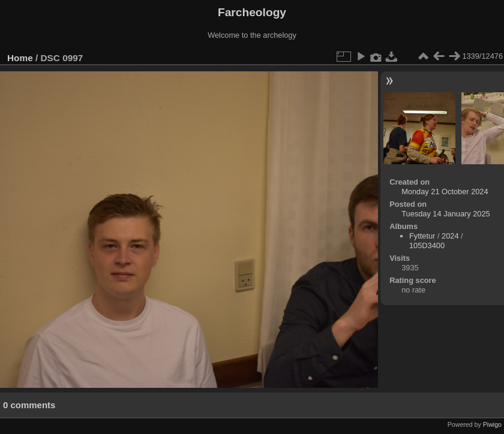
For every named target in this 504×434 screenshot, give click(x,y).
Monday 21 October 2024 (445, 192)
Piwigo (492, 424)
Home (20, 58)
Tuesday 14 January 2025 (446, 214)
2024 (450, 236)
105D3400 (427, 245)
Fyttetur (422, 236)
